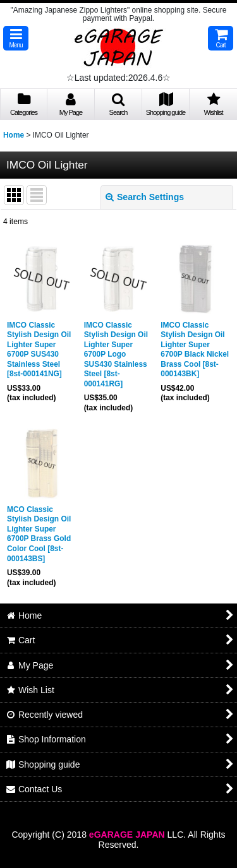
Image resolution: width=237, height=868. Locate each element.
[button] (16, 38)
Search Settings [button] (145, 197)
